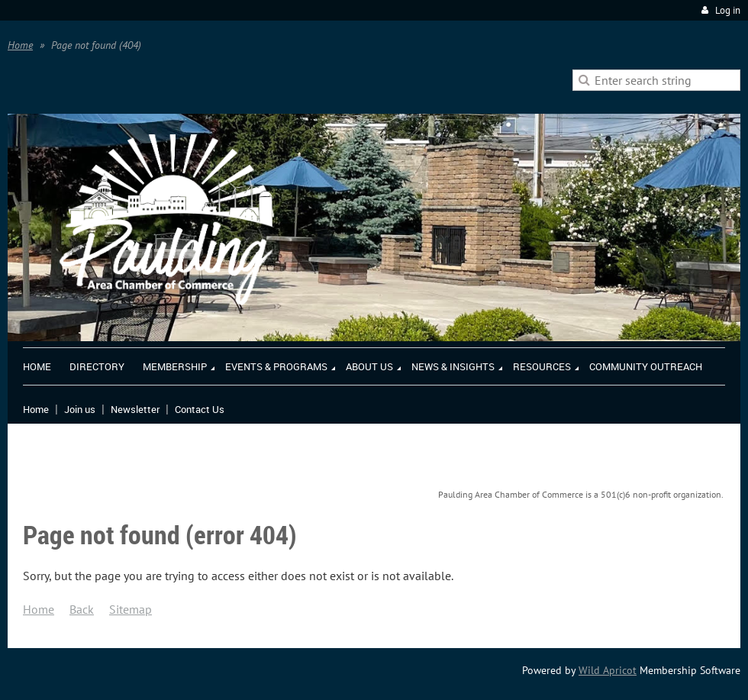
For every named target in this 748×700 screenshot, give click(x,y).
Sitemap (131, 609)
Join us (80, 409)
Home (20, 45)
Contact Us (200, 409)
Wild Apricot (608, 670)
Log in (728, 10)
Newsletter (135, 409)
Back (82, 609)
